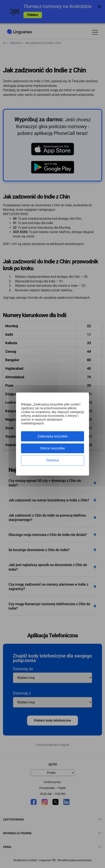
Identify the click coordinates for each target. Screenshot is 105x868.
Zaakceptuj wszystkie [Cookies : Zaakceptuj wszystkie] (52, 436)
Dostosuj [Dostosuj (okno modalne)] (52, 460)
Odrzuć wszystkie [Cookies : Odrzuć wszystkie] (52, 448)
